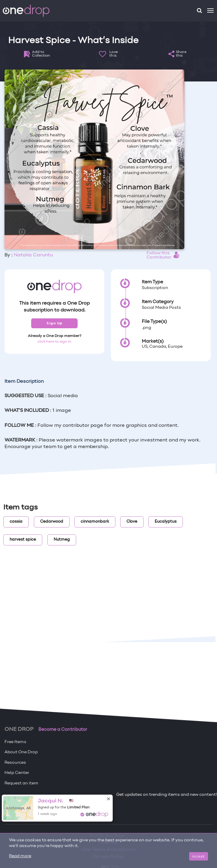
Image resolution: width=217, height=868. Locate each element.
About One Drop (21, 752)
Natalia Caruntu (33, 255)
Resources (15, 763)
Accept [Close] (199, 856)
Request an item (21, 783)
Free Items (15, 742)
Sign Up (54, 323)
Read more (20, 856)
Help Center (17, 773)
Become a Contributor (63, 730)
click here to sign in (54, 342)
